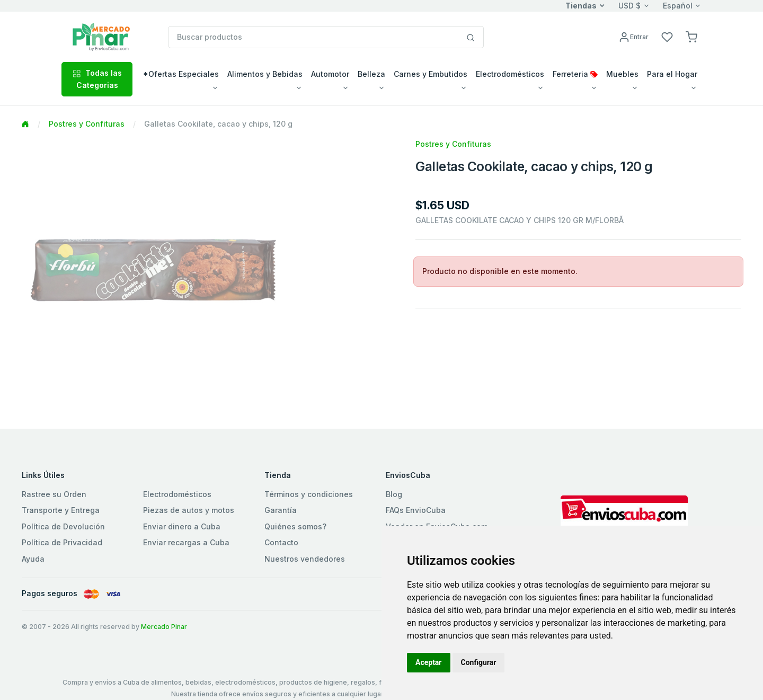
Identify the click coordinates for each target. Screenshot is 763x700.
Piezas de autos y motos (189, 510)
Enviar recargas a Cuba (186, 542)
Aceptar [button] (429, 662)
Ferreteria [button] (575, 74)
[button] (691, 36)
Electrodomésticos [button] (510, 74)
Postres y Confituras (87, 124)
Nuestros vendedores (305, 559)
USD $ (629, 6)
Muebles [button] (622, 74)
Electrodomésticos (177, 494)
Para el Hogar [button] (672, 74)
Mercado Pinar (164, 627)
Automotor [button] (330, 74)
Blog (394, 494)
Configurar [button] (479, 662)
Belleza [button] (371, 74)
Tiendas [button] (581, 6)
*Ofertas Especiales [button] (181, 74)
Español (678, 6)
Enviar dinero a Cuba (182, 526)
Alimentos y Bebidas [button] (265, 74)
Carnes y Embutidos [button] (431, 74)
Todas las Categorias (97, 79)
